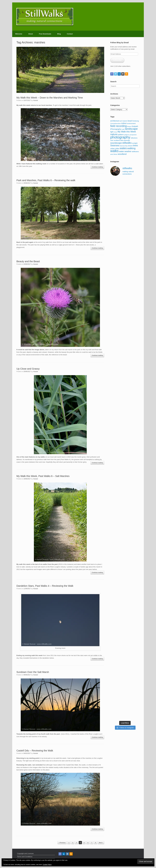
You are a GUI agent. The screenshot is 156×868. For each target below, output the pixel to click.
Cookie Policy (47, 865)
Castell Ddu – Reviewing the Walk (35, 751)
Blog (59, 34)
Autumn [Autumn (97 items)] (125, 121)
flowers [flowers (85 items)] (129, 126)
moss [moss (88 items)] (115, 132)
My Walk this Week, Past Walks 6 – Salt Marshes (43, 476)
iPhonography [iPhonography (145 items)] (116, 129)
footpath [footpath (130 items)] (135, 126)
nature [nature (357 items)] (114, 134)
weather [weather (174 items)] (128, 151)
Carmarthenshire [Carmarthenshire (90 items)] (115, 124)
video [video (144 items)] (117, 149)
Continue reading (97, 167)
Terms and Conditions (25, 857)
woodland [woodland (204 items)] (122, 154)
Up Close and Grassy (28, 369)
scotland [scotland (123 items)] (117, 140)
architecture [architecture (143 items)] (115, 121)
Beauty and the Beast (28, 261)
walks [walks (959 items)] (114, 151)
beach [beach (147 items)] (130, 121)
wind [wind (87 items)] (112, 154)
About (31, 34)
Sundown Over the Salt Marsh (33, 672)
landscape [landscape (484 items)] (131, 129)
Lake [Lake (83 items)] (123, 129)
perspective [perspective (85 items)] (133, 135)
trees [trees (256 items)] (135, 145)
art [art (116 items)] (121, 121)
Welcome (19, 34)
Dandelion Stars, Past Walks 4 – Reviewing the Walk (45, 586)
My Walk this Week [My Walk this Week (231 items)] (127, 132)
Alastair (36, 100)
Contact (70, 34)
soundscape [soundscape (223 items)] (116, 143)
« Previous (62, 843)
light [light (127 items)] (112, 132)
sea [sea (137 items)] (122, 140)
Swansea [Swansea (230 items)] (115, 146)
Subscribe (117, 60)
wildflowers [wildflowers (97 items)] (135, 152)
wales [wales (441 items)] (123, 148)
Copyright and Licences (25, 853)
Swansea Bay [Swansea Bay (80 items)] (124, 146)
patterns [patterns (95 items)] (127, 135)
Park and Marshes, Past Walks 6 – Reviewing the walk (46, 180)
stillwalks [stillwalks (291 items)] (127, 143)
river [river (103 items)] (112, 140)
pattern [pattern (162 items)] (121, 135)
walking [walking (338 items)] (131, 148)
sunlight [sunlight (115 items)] (135, 143)
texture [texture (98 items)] (130, 146)
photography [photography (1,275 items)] (120, 137)
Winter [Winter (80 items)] (115, 154)
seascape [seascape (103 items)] (127, 140)
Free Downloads (45, 34)
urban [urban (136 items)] (112, 149)
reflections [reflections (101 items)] (134, 138)
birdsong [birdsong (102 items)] (136, 121)
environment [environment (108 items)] (131, 124)
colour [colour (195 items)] (124, 123)
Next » (101, 843)
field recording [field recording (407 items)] (119, 126)
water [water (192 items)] (122, 151)
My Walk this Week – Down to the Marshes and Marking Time (50, 98)
